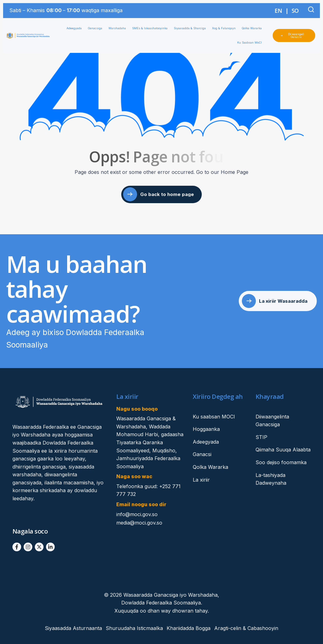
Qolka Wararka (253, 28)
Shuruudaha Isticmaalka (134, 628)
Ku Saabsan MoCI (251, 43)
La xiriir (201, 480)
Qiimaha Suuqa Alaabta (283, 450)
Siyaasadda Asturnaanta (73, 628)
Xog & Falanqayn (225, 28)
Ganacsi (202, 454)
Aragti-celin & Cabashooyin (246, 628)
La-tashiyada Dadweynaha (271, 479)
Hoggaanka (206, 429)
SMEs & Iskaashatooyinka (151, 28)
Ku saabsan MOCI (214, 417)
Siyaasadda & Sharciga (191, 28)
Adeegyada (76, 28)
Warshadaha (119, 28)
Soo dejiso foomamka (281, 462)
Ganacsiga (97, 28)
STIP (261, 437)
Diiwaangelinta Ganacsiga (272, 421)
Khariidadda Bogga (189, 628)
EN (278, 11)
